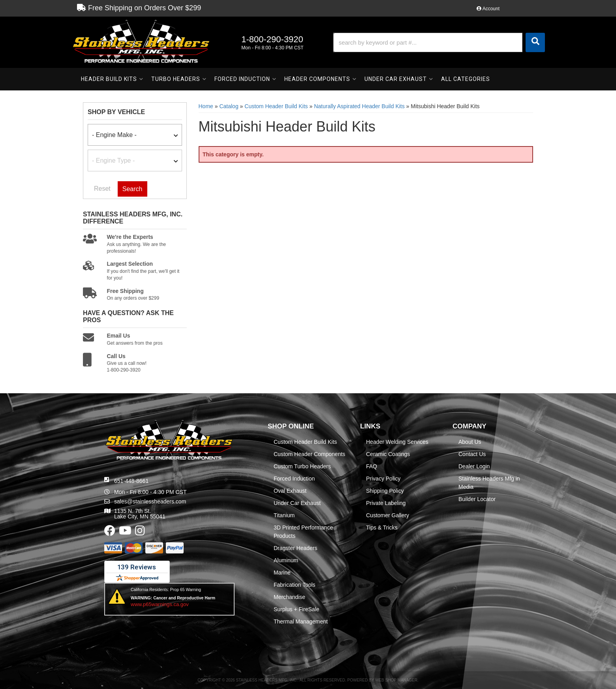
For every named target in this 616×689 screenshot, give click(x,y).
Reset (102, 189)
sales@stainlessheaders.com (150, 501)
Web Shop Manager (396, 680)
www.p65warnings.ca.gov (160, 604)
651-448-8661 (131, 481)
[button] (439, 42)
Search (132, 189)
